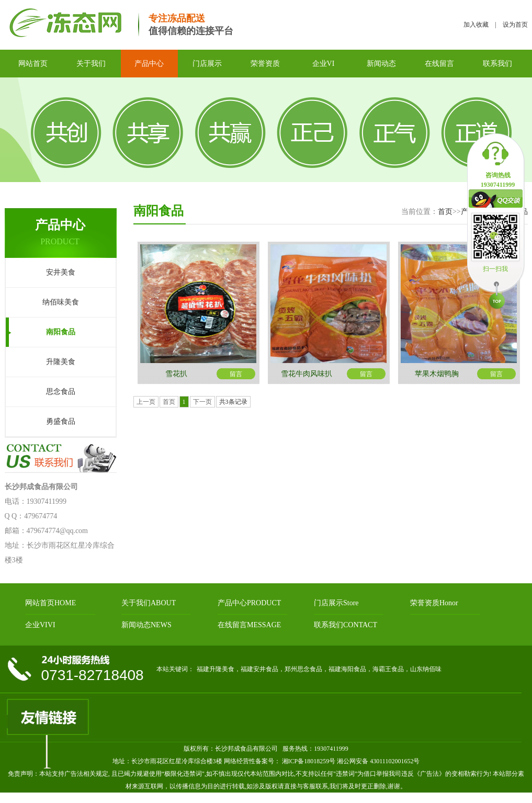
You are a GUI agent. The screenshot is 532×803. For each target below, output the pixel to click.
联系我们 (497, 64)
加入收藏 (476, 25)
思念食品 (61, 392)
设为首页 (515, 25)
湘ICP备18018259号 (308, 761)
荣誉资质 (265, 64)
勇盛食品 (61, 421)
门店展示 (207, 64)
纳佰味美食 (61, 302)
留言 (236, 374)
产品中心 (149, 64)
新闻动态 (381, 64)
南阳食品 (61, 332)
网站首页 (33, 64)
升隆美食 (61, 362)
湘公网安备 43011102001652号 (378, 761)
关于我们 (91, 64)
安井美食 (61, 272)
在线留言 (439, 64)
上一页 (146, 402)
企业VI (324, 64)
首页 (445, 212)
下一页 (202, 402)
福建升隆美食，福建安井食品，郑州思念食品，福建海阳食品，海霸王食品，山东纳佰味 (319, 669)
